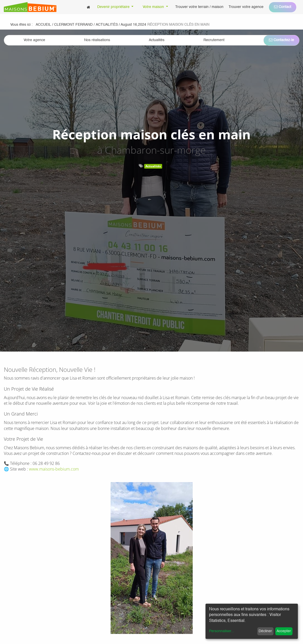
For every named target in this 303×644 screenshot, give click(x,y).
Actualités (153, 166)
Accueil (43, 25)
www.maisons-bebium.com (54, 469)
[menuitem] (88, 7)
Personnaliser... (222, 631)
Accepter (284, 631)
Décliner (265, 631)
